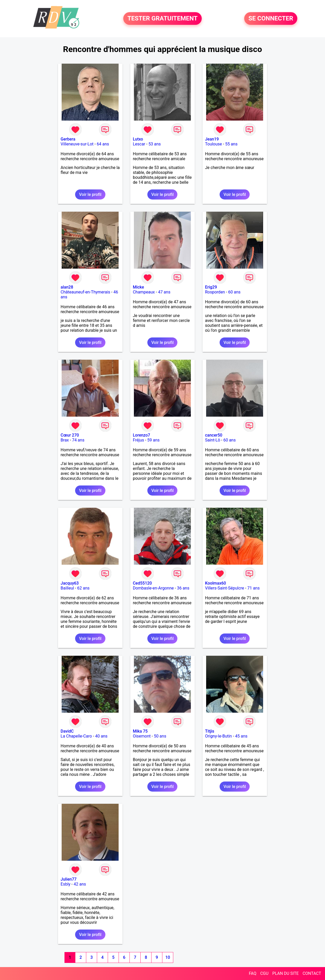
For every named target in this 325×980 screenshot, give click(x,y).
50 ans (160, 736)
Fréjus (138, 440)
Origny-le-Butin (219, 736)
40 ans (101, 736)
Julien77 (69, 879)
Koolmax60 (216, 583)
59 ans (154, 440)
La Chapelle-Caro (76, 736)
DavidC (67, 731)
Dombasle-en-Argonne (153, 588)
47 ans (164, 292)
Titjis (210, 731)
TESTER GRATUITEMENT (162, 19)
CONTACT (312, 973)
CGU (264, 973)
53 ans (155, 144)
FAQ (253, 973)
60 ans (234, 292)
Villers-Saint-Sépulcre (225, 588)
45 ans (241, 736)
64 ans (103, 144)
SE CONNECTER (271, 19)
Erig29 (211, 287)
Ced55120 (142, 583)
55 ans (231, 144)
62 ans (83, 588)
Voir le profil (90, 194)
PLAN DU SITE (286, 973)
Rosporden (215, 292)
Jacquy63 (70, 583)
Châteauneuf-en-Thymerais (85, 292)
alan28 (67, 287)
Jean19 (212, 139)
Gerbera (68, 139)
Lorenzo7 (142, 435)
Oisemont (142, 736)
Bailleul (67, 588)
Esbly (66, 884)
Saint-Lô (213, 440)
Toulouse (214, 144)
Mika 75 (140, 731)
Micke (138, 287)
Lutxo (138, 139)
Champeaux (144, 292)
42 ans (80, 884)
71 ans (254, 588)
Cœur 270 (70, 435)
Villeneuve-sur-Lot (77, 144)
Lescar (139, 144)
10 (168, 957)
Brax (65, 440)
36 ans (183, 588)
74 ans (78, 440)
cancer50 (214, 435)
